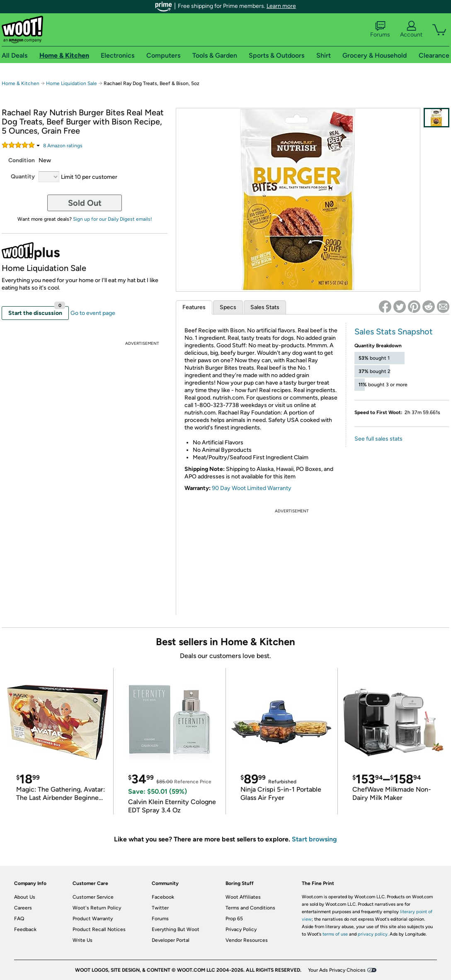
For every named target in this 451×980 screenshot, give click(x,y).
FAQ (19, 919)
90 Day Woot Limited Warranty (252, 488)
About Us (25, 897)
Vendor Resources (247, 940)
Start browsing (314, 839)
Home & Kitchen (21, 83)
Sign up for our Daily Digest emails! (113, 219)
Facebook (163, 897)
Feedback (25, 929)
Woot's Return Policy (97, 908)
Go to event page (93, 313)
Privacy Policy (241, 929)
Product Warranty (93, 919)
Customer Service (93, 897)
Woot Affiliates (243, 897)
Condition (22, 160)
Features (194, 307)
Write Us (82, 940)
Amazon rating (63, 146)
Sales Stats (265, 307)
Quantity (23, 177)
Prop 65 (234, 919)
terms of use (335, 934)
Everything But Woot (176, 929)
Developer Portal (171, 940)
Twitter (160, 908)
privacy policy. (373, 934)
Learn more (281, 6)
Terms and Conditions (250, 908)
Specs (228, 307)
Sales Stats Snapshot (394, 332)
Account (411, 29)
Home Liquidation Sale (72, 83)
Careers (23, 908)
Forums (380, 29)
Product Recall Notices (99, 929)
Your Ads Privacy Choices (337, 970)
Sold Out (85, 203)
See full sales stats (378, 439)
